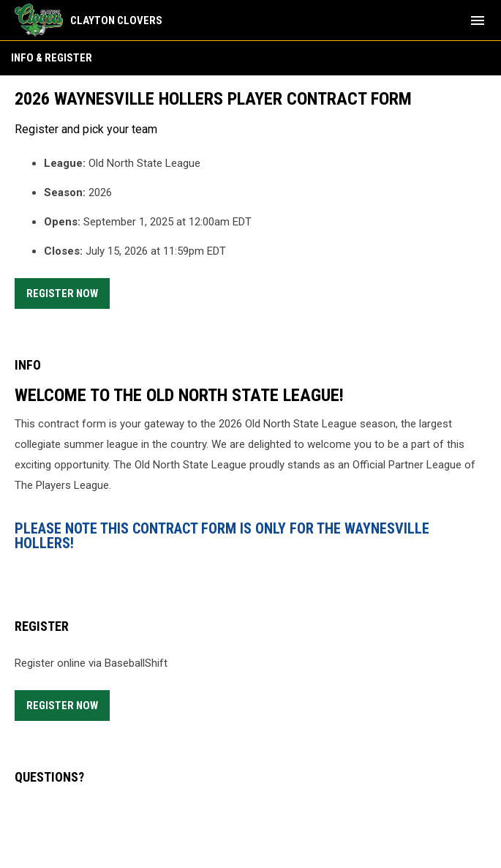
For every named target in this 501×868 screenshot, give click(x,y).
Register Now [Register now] (68, 291)
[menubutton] (478, 20)
